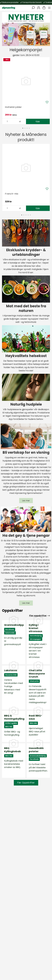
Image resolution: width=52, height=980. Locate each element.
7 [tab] (32, 42)
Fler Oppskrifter (26, 783)
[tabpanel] (26, 29)
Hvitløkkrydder (13, 107)
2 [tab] (22, 42)
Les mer (26, 501)
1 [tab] (20, 42)
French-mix (12, 194)
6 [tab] (30, 42)
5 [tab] (28, 42)
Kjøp (38, 121)
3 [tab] (24, 42)
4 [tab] (26, 42)
